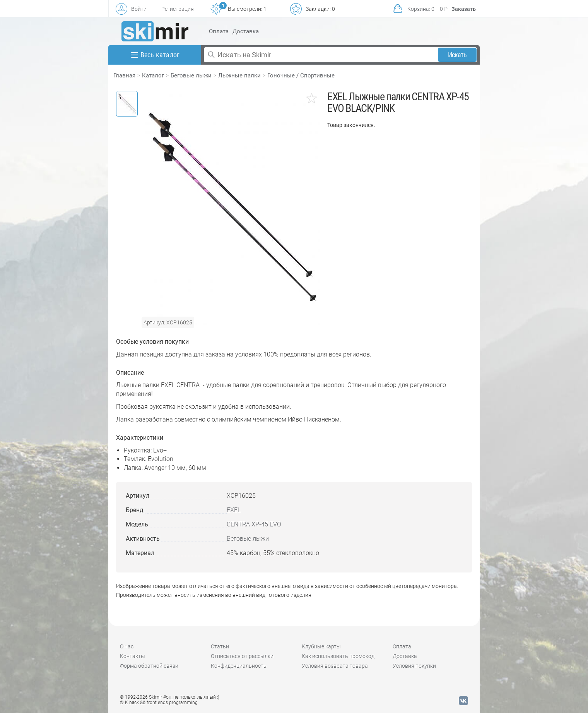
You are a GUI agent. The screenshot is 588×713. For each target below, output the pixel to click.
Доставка (246, 31)
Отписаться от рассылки (242, 656)
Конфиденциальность (239, 666)
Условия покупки (414, 666)
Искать (457, 55)
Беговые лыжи (191, 75)
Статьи (220, 646)
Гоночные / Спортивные (301, 75)
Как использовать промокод (338, 656)
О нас (127, 646)
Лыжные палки (239, 75)
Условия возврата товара (335, 666)
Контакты (132, 656)
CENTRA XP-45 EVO (254, 524)
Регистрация (178, 9)
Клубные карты (321, 646)
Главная (124, 75)
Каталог (153, 75)
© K (159, 703)
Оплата (219, 31)
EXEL (234, 510)
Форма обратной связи (149, 666)
